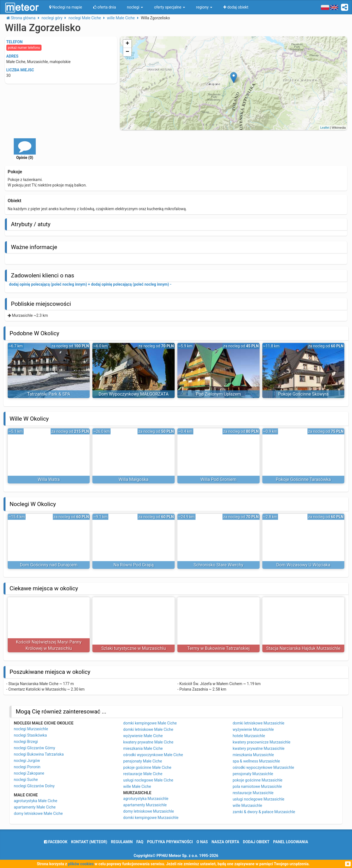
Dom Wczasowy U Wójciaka (303, 565)
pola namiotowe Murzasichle (257, 786)
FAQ (140, 842)
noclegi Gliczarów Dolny (34, 786)
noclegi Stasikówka (30, 735)
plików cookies (81, 864)
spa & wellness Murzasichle (256, 761)
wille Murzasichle (247, 805)
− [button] (127, 52)
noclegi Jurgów (27, 761)
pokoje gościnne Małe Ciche (147, 767)
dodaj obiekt (256, 842)
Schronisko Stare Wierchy (218, 565)
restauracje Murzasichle (253, 793)
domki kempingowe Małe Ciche (150, 723)
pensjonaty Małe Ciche (143, 761)
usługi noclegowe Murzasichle (258, 799)
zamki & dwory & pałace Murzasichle (264, 812)
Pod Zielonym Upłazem (218, 394)
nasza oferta (225, 842)
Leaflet (325, 128)
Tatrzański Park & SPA (49, 394)
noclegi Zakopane (29, 773)
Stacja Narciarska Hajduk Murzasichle (303, 648)
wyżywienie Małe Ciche (143, 736)
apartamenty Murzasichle (145, 805)
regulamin (122, 842)
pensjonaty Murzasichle (253, 774)
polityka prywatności (170, 842)
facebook (56, 842)
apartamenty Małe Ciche (35, 807)
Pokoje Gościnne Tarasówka (303, 479)
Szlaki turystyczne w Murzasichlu (134, 648)
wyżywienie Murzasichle (253, 729)
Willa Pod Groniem (218, 479)
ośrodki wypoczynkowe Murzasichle (263, 767)
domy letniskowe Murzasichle (148, 811)
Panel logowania (291, 842)
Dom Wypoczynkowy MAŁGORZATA (133, 394)
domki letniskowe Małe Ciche (148, 729)
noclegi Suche (26, 780)
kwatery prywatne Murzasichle (259, 748)
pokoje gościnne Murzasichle (258, 780)
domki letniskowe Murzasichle (258, 723)
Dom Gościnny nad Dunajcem (49, 565)
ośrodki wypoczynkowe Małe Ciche (153, 755)
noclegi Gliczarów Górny (34, 748)
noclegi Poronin (27, 767)
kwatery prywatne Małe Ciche (148, 742)
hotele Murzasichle (249, 736)
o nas (202, 842)
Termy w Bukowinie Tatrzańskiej (218, 648)
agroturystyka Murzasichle (146, 799)
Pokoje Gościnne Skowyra (303, 394)
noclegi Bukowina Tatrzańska (39, 754)
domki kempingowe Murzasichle (151, 818)
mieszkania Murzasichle (253, 755)
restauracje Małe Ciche (143, 774)
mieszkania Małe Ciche (143, 748)
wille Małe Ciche (137, 786)
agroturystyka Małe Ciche (35, 801)
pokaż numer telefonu (24, 48)
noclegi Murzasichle (31, 729)
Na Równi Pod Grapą (134, 565)
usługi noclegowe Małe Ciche (148, 780)
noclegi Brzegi (26, 742)
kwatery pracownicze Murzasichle (262, 742)
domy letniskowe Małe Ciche (38, 813)
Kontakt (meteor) (89, 842)
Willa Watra (49, 479)
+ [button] (127, 44)
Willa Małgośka (134, 479)
